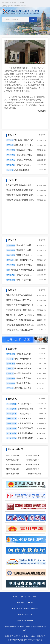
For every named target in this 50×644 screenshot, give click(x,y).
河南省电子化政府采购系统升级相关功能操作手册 (27, 325)
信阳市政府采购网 (32, 469)
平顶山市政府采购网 (13, 465)
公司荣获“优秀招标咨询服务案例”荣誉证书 (24, 185)
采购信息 (5, 2)
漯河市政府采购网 (32, 465)
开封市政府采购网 (32, 460)
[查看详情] (41, 111)
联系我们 (21, 2)
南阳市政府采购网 (12, 474)
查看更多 (42, 135)
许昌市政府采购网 (12, 460)
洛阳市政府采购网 (12, 469)
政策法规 (13, 2)
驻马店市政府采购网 (33, 474)
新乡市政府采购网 (32, 455)
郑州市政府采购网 (12, 455)
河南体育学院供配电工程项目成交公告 (32, 280)
